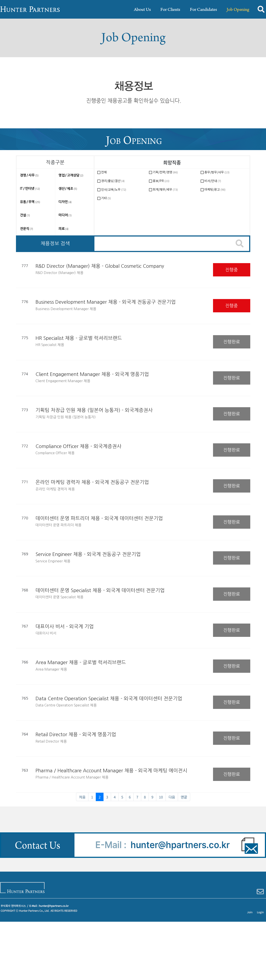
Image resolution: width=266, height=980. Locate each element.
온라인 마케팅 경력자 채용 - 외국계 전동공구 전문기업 (92, 482)
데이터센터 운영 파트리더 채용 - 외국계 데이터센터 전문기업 (99, 518)
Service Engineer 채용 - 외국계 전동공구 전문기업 (88, 554)
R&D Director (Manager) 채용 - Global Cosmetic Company (100, 266)
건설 (25, 215)
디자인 (65, 202)
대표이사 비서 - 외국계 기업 (65, 626)
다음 (172, 797)
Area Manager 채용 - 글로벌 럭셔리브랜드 (81, 662)
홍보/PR (161, 181)
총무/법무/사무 (217, 172)
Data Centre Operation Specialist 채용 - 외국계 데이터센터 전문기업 (109, 698)
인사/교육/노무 (114, 189)
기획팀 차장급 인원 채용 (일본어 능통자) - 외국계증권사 (94, 410)
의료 (64, 229)
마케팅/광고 (215, 189)
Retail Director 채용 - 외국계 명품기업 (76, 734)
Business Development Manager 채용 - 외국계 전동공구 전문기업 (106, 302)
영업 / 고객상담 (71, 175)
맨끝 (184, 797)
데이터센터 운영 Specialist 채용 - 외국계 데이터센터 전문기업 (100, 590)
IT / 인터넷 (30, 189)
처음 (82, 797)
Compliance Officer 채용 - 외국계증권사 (78, 446)
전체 (104, 172)
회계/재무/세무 (165, 189)
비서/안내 (213, 181)
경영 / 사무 (29, 175)
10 (162, 797)
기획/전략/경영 (165, 172)
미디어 (65, 215)
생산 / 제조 (68, 189)
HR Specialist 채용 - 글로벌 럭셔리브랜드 (79, 338)
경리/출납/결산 (113, 181)
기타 (106, 198)
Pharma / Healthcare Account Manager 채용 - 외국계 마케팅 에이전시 (111, 771)
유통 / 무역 (30, 202)
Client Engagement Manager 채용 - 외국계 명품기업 (92, 374)
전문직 (26, 229)
